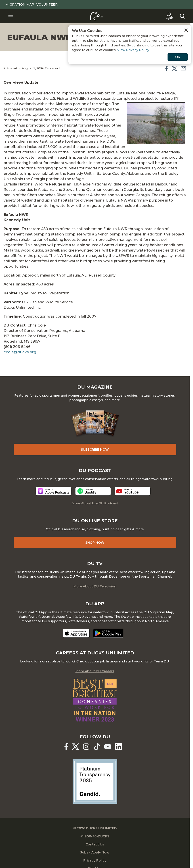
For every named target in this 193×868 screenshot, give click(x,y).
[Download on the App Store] (76, 633)
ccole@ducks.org (20, 352)
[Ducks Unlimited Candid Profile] (95, 781)
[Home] (97, 16)
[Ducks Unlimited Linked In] (118, 747)
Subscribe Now (95, 450)
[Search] (182, 16)
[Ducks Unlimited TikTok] (97, 747)
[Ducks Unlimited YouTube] (108, 747)
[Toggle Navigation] (11, 16)
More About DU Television (95, 586)
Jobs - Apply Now (95, 852)
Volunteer (47, 4)
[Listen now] (53, 491)
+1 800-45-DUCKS (95, 836)
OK (178, 57)
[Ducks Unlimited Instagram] (86, 747)
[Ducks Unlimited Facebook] (66, 747)
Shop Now (95, 543)
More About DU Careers (95, 671)
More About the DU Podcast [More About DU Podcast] (95, 503)
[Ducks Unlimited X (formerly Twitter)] (76, 747)
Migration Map (20, 4)
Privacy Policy (95, 860)
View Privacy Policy (133, 50)
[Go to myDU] (169, 16)
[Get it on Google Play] (108, 633)
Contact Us (95, 844)
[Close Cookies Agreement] (186, 30)
